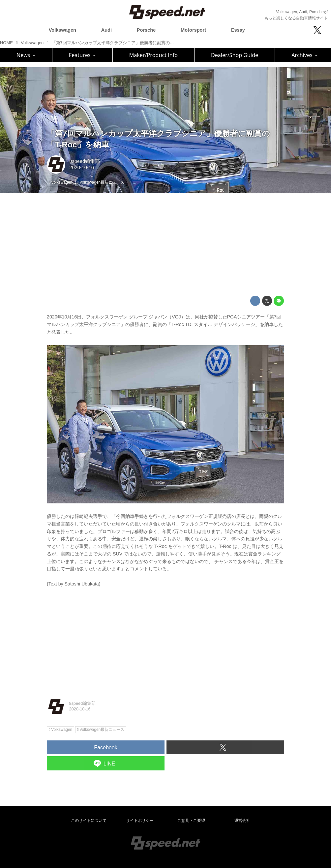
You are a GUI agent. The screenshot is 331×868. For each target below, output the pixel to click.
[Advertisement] (165, 245)
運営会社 (242, 821)
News (26, 55)
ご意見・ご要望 (191, 821)
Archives (305, 55)
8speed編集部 (85, 161)
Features (82, 55)
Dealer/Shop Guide (235, 55)
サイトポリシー (140, 821)
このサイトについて (89, 821)
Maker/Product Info (153, 55)
